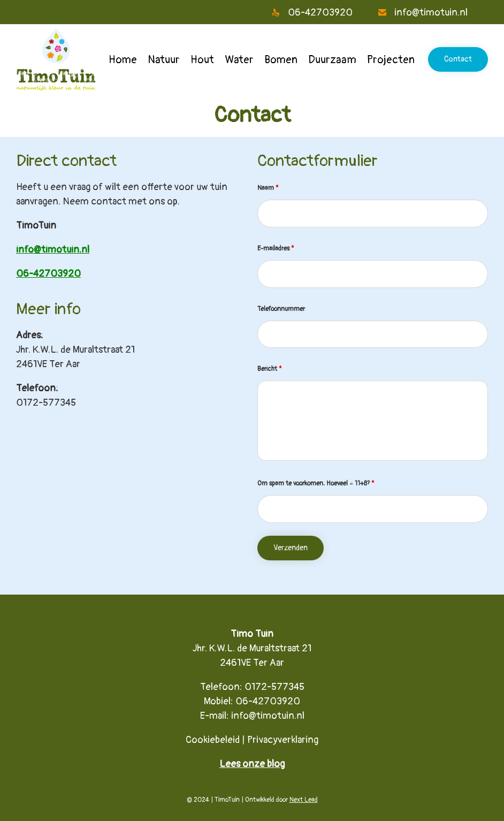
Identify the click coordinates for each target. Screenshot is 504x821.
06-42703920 (268, 701)
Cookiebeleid (213, 740)
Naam (268, 188)
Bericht (270, 369)
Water (239, 60)
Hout (202, 60)
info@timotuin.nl (268, 716)
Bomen (281, 60)
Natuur (164, 60)
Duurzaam (332, 60)
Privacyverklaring (283, 740)
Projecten (391, 60)
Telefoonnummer (281, 309)
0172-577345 (46, 403)
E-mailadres (276, 249)
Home (123, 60)
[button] (458, 59)
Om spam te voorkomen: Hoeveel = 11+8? (316, 484)
